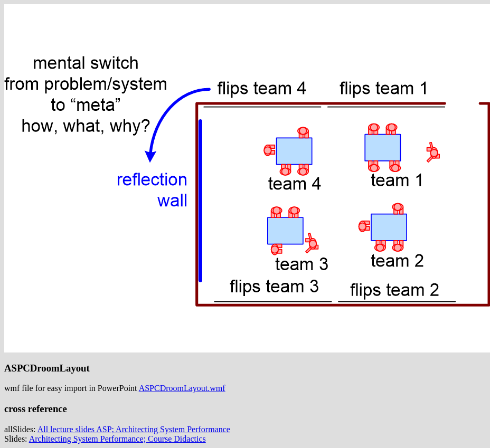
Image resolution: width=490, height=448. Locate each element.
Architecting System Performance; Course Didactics (117, 439)
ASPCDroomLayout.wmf (182, 388)
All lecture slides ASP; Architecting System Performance (134, 429)
